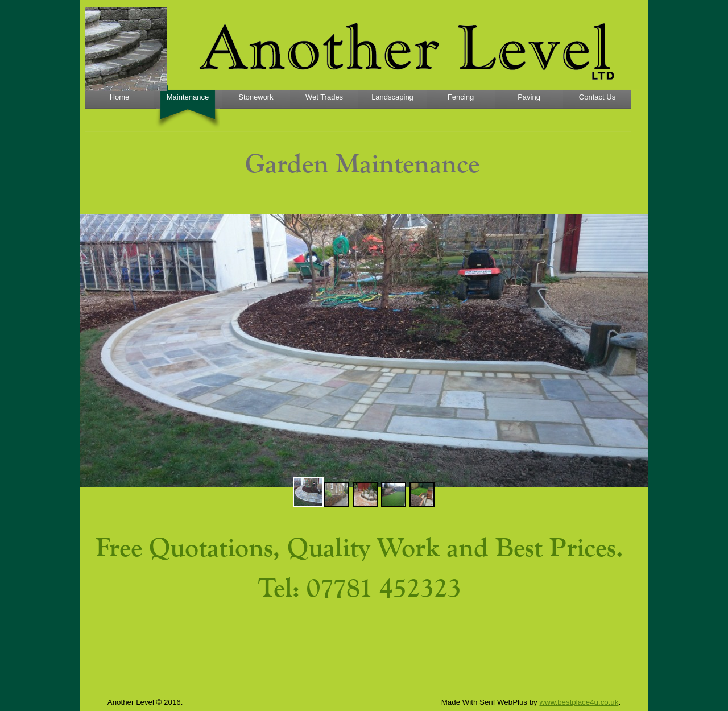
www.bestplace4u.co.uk (579, 702)
